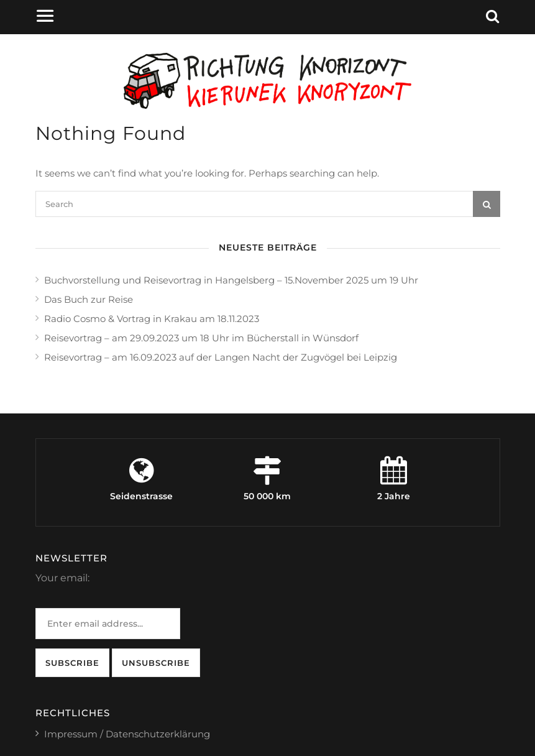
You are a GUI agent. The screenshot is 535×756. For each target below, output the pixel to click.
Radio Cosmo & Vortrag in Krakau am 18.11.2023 (152, 319)
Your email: (62, 578)
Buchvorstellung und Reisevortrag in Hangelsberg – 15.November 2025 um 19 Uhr (231, 280)
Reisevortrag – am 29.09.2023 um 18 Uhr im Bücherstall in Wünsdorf (201, 338)
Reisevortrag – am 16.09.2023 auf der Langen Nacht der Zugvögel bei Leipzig (221, 357)
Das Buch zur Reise (89, 299)
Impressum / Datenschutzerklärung (127, 734)
